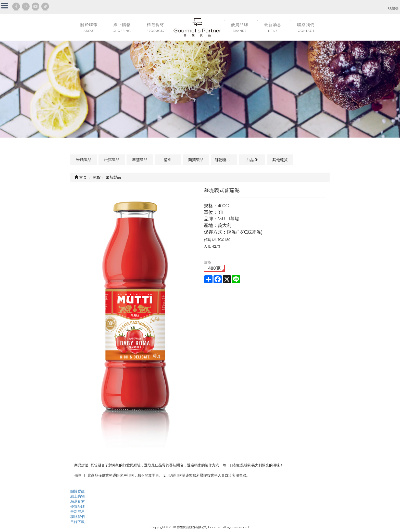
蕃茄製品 (140, 160)
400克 (214, 268)
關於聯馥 (78, 491)
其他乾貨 (280, 160)
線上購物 (78, 496)
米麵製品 (84, 160)
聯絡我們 (78, 517)
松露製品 (112, 160)
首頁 (80, 177)
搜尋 (393, 8)
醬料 (168, 160)
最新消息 (78, 511)
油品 (252, 160)
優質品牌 (78, 506)
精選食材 (78, 501)
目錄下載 (78, 522)
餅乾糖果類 (224, 160)
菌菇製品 (196, 160)
